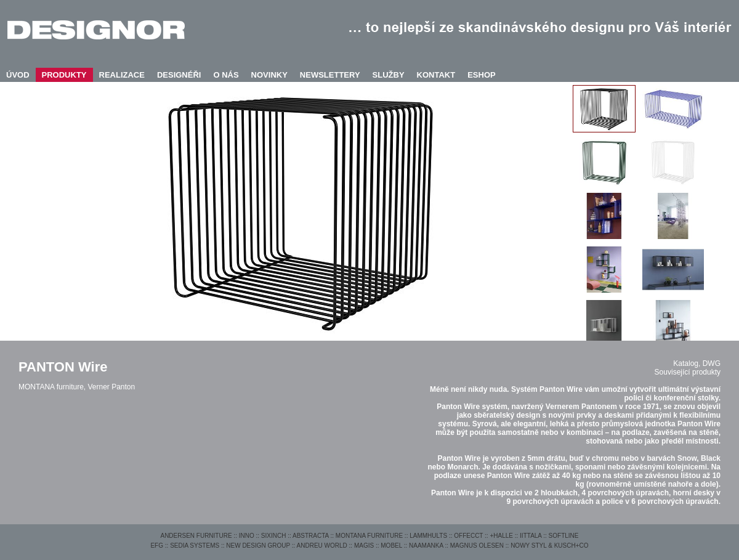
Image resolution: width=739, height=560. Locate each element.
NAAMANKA (426, 546)
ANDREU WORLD (322, 546)
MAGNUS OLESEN (477, 546)
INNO (247, 536)
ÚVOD (18, 75)
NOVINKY (269, 75)
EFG (157, 546)
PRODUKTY (64, 75)
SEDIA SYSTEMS (195, 546)
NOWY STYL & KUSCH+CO (549, 546)
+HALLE (501, 536)
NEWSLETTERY (330, 75)
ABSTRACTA (311, 536)
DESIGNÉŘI (179, 75)
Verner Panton (111, 387)
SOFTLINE (564, 536)
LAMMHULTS (428, 536)
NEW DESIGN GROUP (258, 546)
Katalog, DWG (697, 363)
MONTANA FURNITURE (369, 536)
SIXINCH (274, 536)
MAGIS (364, 546)
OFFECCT (468, 536)
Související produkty (688, 372)
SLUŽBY (389, 75)
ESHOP (482, 75)
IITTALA (531, 536)
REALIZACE (122, 75)
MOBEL (391, 546)
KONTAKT (436, 75)
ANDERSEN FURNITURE (196, 536)
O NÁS (226, 75)
